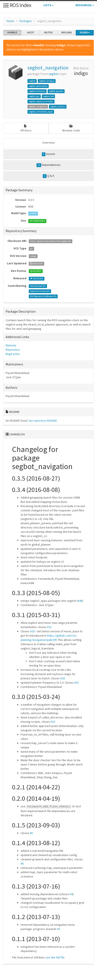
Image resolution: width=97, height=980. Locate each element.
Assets (49, 154)
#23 (53, 722)
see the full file (55, 957)
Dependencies (49, 165)
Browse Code (71, 128)
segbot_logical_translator (41, 101)
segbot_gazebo (56, 91)
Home (10, 21)
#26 (63, 678)
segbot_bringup (47, 81)
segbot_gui (34, 96)
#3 (59, 929)
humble (12, 32)
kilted (48, 32)
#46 (80, 601)
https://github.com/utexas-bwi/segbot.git (50, 241)
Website (11, 345)
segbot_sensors (58, 107)
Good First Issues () (40, 291)
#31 (49, 627)
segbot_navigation (48, 68)
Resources (85, 5)
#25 (77, 683)
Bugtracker (13, 354)
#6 (22, 864)
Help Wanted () (38, 286)
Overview (48, 143)
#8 (31, 833)
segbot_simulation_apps (41, 112)
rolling (67, 32)
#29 (32, 631)
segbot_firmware (37, 91)
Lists (49, 5)
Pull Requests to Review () (43, 296)
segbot (54, 74)
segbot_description (38, 86)
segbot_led (48, 96)
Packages (26, 21)
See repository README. (43, 421)
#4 (71, 894)
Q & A (48, 176)
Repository (13, 350)
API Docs (26, 128)
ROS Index (17, 5)
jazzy (30, 32)
